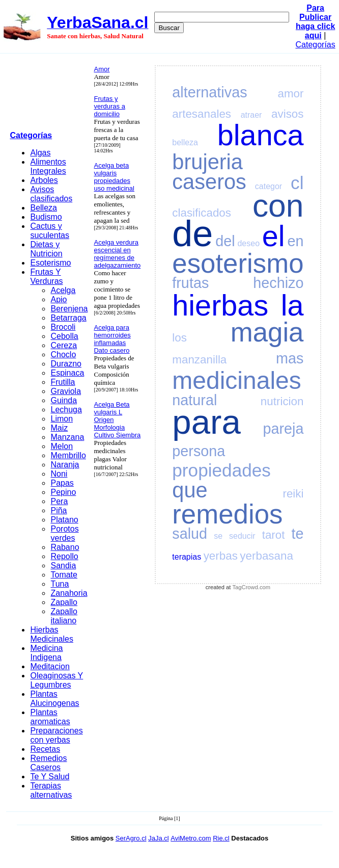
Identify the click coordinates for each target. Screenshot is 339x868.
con (278, 206)
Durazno (66, 364)
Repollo (64, 556)
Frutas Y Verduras (46, 277)
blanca (261, 135)
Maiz (59, 428)
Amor (102, 69)
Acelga (63, 290)
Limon (62, 419)
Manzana (67, 437)
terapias (187, 557)
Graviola (66, 391)
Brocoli (63, 327)
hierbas (220, 305)
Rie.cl (221, 838)
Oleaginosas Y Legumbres (56, 680)
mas (290, 358)
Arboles (44, 180)
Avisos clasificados (51, 194)
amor (290, 94)
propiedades (221, 470)
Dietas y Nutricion (46, 249)
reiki (293, 494)
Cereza (64, 345)
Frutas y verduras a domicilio (109, 106)
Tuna (60, 584)
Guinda (64, 400)
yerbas (221, 556)
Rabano (65, 547)
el (274, 236)
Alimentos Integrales (48, 166)
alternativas (209, 92)
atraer (251, 115)
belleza (185, 142)
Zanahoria (69, 593)
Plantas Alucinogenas (54, 699)
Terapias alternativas (51, 790)
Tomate (64, 575)
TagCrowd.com (252, 587)
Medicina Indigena (46, 653)
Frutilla (63, 382)
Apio (59, 299)
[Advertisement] (49, 94)
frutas (190, 283)
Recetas (45, 749)
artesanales (202, 114)
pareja (283, 429)
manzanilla (199, 360)
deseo (248, 243)
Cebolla (64, 336)
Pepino (63, 492)
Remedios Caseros (48, 763)
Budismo (46, 217)
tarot (274, 535)
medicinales (236, 380)
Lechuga (66, 410)
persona (199, 451)
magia (267, 332)
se (218, 536)
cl (297, 183)
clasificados (202, 213)
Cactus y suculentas (50, 231)
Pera (59, 501)
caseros (209, 182)
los (179, 338)
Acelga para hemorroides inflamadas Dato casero (112, 339)
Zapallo (64, 602)
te (297, 534)
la (292, 305)
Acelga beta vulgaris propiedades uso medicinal (114, 177)
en (295, 241)
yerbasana (266, 556)
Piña (59, 510)
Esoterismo (50, 263)
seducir (242, 536)
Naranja (65, 465)
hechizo (278, 283)
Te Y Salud (50, 777)
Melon (62, 446)
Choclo (63, 354)
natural (194, 400)
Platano (64, 520)
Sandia (63, 565)
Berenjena (69, 309)
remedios (227, 514)
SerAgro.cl (131, 838)
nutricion (282, 401)
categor (269, 186)
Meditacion (50, 666)
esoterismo (238, 263)
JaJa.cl (158, 838)
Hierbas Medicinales (51, 634)
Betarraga (68, 318)
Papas (62, 483)
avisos (287, 114)
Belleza (43, 208)
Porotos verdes (64, 533)
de (192, 233)
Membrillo (68, 455)
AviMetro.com (191, 838)
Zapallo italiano (64, 616)
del (225, 241)
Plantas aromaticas (50, 717)
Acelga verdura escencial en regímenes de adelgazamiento (117, 254)
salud (190, 534)
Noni (59, 474)
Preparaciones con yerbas (56, 735)
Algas (40, 153)
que (190, 490)
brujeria (207, 162)
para (206, 422)
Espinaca (67, 373)
